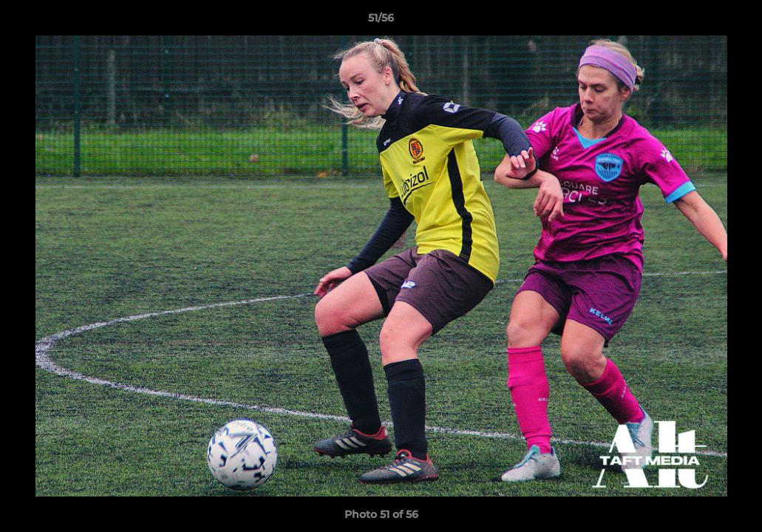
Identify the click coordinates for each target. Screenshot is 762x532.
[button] (735, 21)
